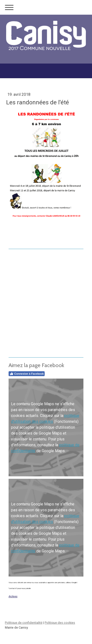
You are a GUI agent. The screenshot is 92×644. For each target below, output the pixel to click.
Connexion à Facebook (27, 374)
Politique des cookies (60, 623)
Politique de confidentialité (24, 623)
